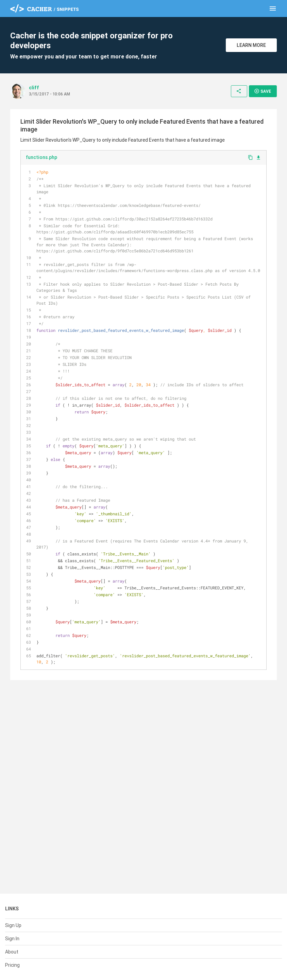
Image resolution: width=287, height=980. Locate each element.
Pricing (12, 965)
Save (263, 91)
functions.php (41, 157)
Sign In (12, 939)
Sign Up (13, 925)
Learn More (251, 45)
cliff (34, 88)
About (12, 952)
